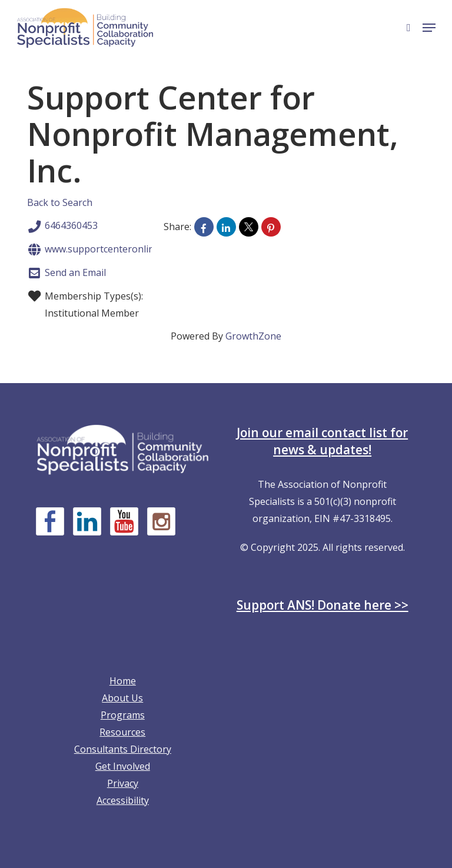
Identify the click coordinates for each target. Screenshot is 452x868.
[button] (429, 28)
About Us (122, 698)
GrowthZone (253, 336)
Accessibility (123, 800)
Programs (123, 715)
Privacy (123, 783)
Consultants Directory (123, 749)
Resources (122, 732)
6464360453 (62, 227)
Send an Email (67, 273)
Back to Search (60, 202)
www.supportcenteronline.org (102, 250)
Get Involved (123, 766)
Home (123, 681)
